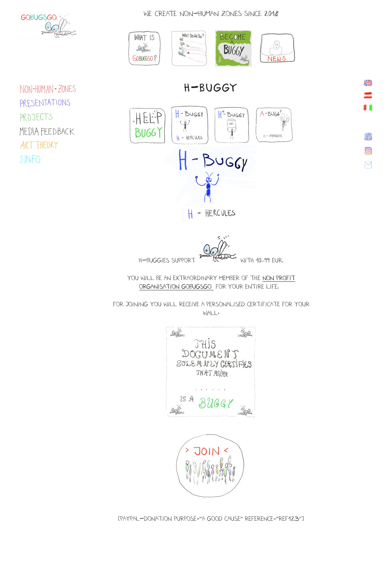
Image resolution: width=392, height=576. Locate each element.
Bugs (196, 287)
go (208, 287)
